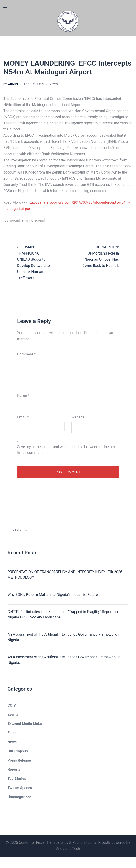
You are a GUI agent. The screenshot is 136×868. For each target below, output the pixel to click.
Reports (14, 769)
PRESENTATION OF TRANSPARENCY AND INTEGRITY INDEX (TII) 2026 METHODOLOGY (65, 575)
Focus (12, 733)
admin (13, 84)
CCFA (12, 705)
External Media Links (25, 724)
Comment (26, 354)
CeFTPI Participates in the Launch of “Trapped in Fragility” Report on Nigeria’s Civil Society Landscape (63, 614)
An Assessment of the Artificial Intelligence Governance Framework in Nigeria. (64, 660)
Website (78, 417)
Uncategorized (19, 797)
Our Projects (18, 751)
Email (23, 417)
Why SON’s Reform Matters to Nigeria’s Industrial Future (53, 595)
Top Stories (17, 779)
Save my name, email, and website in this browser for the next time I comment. (67, 450)
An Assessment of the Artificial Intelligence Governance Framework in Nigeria (64, 637)
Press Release (19, 760)
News (54, 84)
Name (23, 396)
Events (13, 715)
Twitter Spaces (20, 788)
